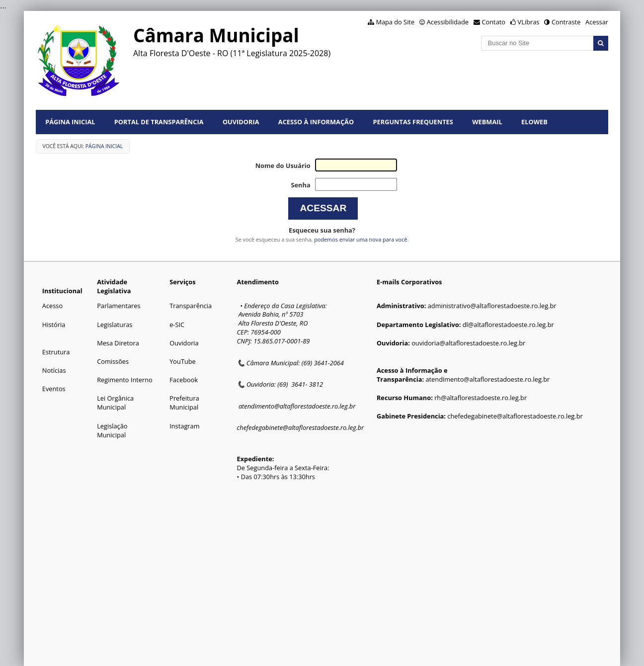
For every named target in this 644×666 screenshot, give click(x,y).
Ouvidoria (241, 122)
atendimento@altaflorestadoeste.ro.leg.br (297, 406)
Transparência (191, 306)
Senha (300, 185)
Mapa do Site (395, 22)
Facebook (184, 380)
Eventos (54, 389)
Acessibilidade (448, 22)
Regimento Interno (125, 380)
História (54, 325)
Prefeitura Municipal (184, 403)
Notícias (54, 370)
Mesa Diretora (118, 343)
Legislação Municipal (112, 430)
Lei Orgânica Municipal (115, 403)
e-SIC (177, 325)
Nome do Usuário (283, 166)
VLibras (529, 22)
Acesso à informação (316, 122)
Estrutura (56, 352)
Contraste (566, 22)
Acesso (52, 306)
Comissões (113, 361)
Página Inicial (70, 122)
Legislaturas (115, 325)
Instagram (184, 426)
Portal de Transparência (159, 122)
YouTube (183, 361)
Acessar (597, 22)
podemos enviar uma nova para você (361, 239)
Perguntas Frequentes (413, 122)
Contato (494, 22)
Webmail (487, 122)
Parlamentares (119, 306)
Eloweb (534, 122)
